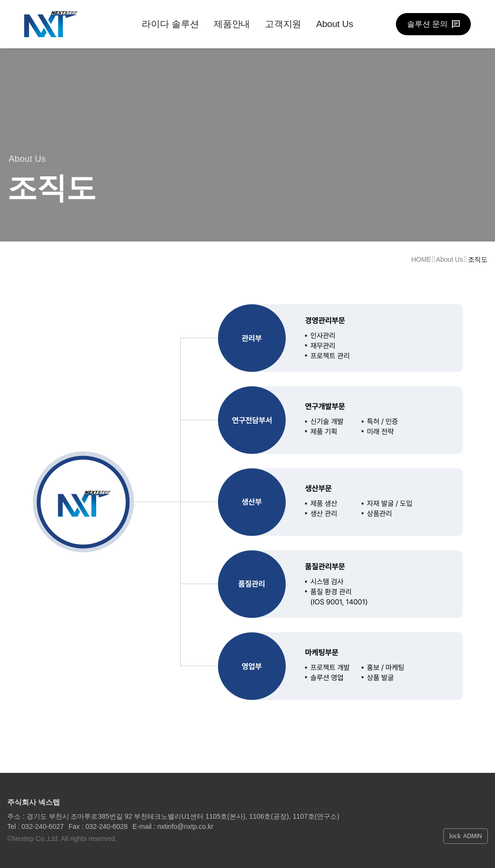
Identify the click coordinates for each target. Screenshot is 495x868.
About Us (335, 24)
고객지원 (283, 24)
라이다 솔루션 (170, 24)
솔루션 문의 (427, 24)
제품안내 (232, 24)
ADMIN (466, 836)
